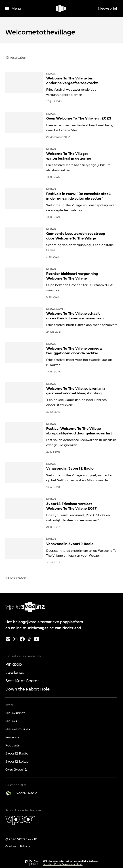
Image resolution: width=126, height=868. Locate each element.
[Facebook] (22, 639)
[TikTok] (29, 639)
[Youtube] (37, 639)
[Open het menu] (13, 9)
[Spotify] (8, 639)
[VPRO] (20, 820)
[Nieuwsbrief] (107, 9)
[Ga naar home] (61, 9)
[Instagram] (15, 639)
